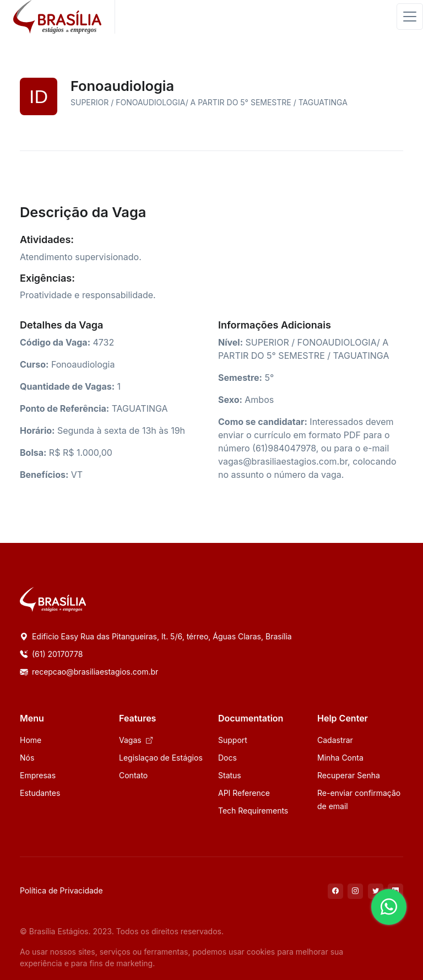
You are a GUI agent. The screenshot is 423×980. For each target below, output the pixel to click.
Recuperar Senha (349, 775)
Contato (133, 775)
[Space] (53, 599)
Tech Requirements (253, 811)
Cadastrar (335, 740)
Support (233, 740)
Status (230, 775)
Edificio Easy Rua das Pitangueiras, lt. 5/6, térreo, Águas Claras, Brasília (156, 636)
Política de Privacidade (61, 890)
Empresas (38, 775)
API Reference (244, 793)
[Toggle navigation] (410, 17)
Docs (227, 758)
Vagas (136, 740)
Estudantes (40, 793)
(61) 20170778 (51, 654)
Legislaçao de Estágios (161, 758)
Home (31, 740)
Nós (27, 758)
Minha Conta (340, 758)
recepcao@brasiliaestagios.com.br (89, 672)
